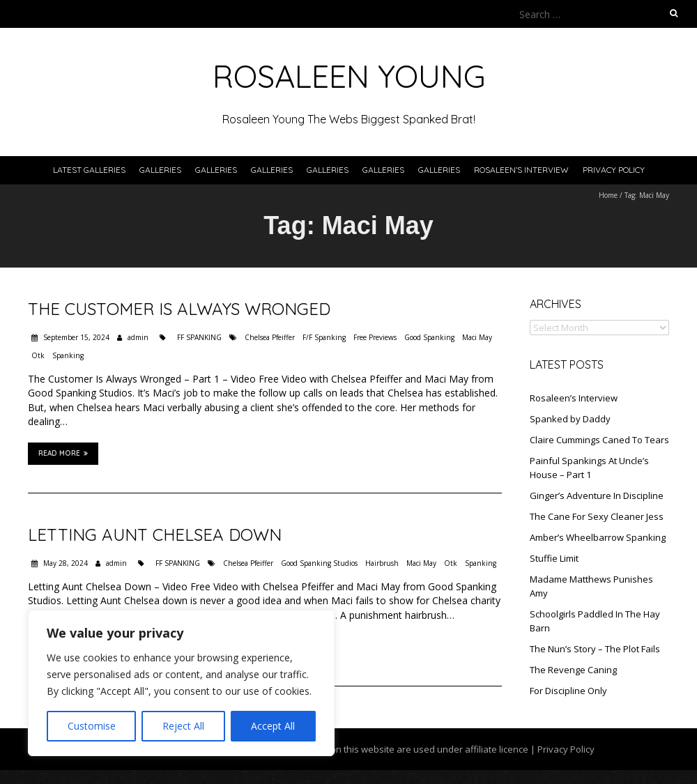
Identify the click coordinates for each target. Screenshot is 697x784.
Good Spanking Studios (319, 563)
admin (138, 337)
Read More (63, 453)
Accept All (273, 726)
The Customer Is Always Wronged (179, 309)
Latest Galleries (89, 170)
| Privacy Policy (561, 749)
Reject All (183, 726)
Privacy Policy (614, 170)
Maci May (477, 337)
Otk (38, 355)
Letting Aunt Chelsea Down (155, 535)
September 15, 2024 (75, 337)
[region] (181, 683)
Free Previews (375, 337)
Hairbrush (382, 563)
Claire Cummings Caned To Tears (599, 440)
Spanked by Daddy (570, 419)
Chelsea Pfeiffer (270, 337)
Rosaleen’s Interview (521, 170)
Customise (92, 726)
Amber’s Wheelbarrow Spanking (598, 537)
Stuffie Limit (554, 558)
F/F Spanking (324, 337)
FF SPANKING (199, 337)
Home (608, 195)
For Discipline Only (568, 691)
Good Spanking (429, 337)
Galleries (160, 170)
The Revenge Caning (573, 670)
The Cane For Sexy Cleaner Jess (597, 516)
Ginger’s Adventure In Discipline (597, 495)
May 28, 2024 (64, 563)
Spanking (68, 355)
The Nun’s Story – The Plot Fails (595, 649)
